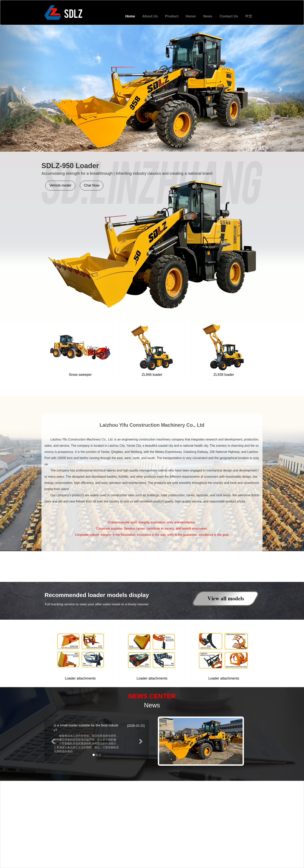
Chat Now (92, 185)
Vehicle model (60, 185)
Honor (191, 16)
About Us (150, 16)
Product (172, 16)
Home (130, 16)
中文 (249, 16)
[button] (23, 88)
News (208, 16)
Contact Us (229, 16)
